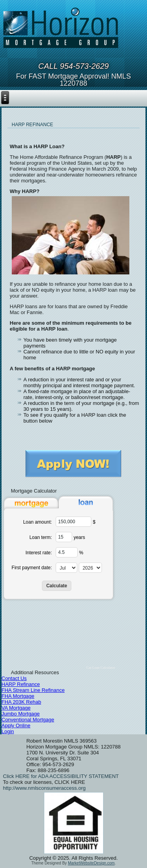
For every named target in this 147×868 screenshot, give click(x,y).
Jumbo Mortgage (21, 714)
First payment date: (32, 568)
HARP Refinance (21, 684)
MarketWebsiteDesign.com (91, 863)
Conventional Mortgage (28, 720)
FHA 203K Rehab (21, 702)
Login (8, 731)
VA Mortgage (16, 708)
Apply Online (16, 725)
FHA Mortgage (18, 696)
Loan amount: (37, 522)
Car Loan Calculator (101, 668)
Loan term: (41, 537)
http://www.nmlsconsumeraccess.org (44, 788)
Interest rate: (39, 553)
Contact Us (14, 678)
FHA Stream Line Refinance (33, 690)
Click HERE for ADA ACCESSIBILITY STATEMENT (61, 776)
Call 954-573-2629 (74, 66)
